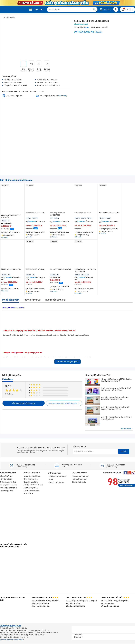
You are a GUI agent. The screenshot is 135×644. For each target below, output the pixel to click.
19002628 (33, 221)
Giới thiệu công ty (6, 476)
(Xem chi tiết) (62, 96)
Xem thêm (28, 494)
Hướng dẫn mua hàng (80, 479)
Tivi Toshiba (11, 18)
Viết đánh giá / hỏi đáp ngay (23, 403)
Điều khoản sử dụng (31, 479)
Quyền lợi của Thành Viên (57, 476)
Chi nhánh (105, 9)
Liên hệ (51, 479)
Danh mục (38, 9)
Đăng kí (124, 451)
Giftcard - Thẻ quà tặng (56, 482)
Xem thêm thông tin (127, 485)
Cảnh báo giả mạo (7, 491)
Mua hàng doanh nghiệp (9, 488)
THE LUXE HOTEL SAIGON (45, 597)
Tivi (4, 18)
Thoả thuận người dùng (32, 476)
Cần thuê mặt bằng (31, 488)
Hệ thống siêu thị (6, 479)
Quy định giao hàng (31, 482)
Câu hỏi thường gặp (79, 482)
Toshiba (86, 27)
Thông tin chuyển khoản (9, 482)
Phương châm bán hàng (9, 485)
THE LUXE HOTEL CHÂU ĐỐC (115, 597)
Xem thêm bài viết (127, 429)
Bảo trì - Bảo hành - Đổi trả (33, 485)
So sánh (5, 291)
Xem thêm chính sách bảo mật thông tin (12, 640)
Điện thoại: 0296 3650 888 (110, 606)
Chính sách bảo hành (32, 491)
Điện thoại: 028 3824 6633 (41, 606)
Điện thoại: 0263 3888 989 (75, 606)
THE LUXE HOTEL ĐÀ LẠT (79, 597)
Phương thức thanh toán (80, 476)
